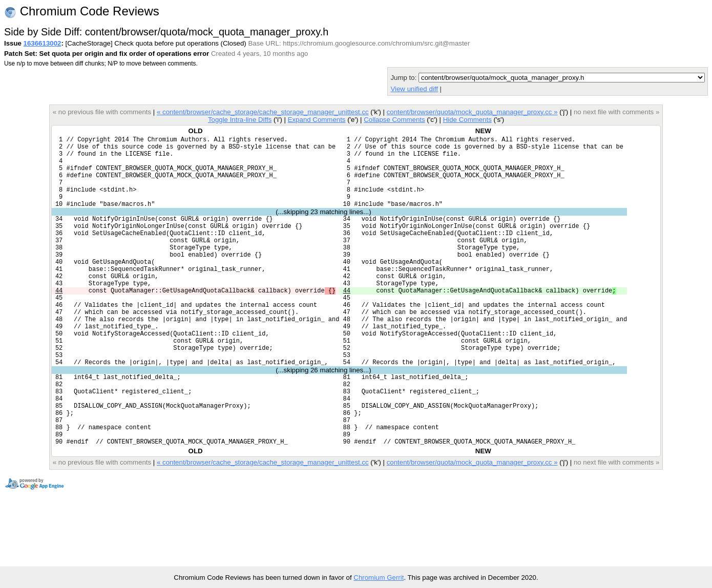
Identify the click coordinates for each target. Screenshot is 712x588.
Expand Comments (317, 120)
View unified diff (414, 89)
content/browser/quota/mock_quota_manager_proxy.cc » (472, 112)
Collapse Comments (394, 120)
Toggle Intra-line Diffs (240, 120)
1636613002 (43, 43)
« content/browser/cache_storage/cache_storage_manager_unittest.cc (263, 112)
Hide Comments (467, 120)
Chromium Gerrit (379, 577)
